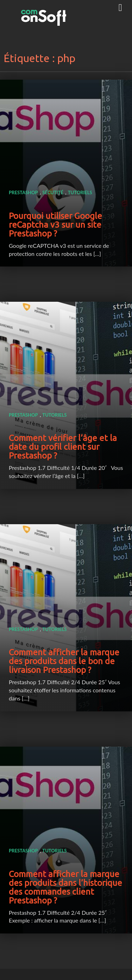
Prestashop (23, 192)
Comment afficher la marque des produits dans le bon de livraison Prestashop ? (64, 661)
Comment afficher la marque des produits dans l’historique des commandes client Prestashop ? (65, 887)
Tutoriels (80, 192)
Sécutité (53, 192)
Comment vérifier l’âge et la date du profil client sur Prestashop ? (63, 447)
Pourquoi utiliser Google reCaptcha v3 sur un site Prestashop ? (55, 225)
